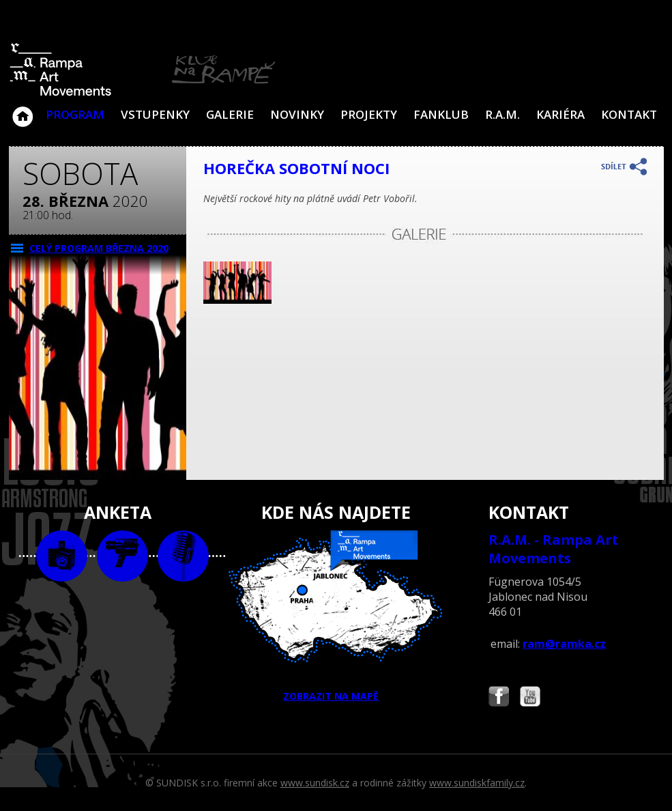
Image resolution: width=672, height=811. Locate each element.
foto (62, 556)
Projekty (369, 114)
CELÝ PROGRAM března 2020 (99, 248)
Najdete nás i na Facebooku (499, 698)
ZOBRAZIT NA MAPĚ (336, 616)
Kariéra (560, 114)
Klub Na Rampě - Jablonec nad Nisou (23, 110)
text (183, 556)
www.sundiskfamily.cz (477, 783)
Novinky (297, 114)
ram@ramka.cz (564, 644)
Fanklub (441, 114)
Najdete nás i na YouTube (530, 698)
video (122, 556)
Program (75, 114)
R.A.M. (502, 114)
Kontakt (629, 114)
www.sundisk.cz (315, 783)
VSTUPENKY (155, 114)
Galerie (230, 114)
